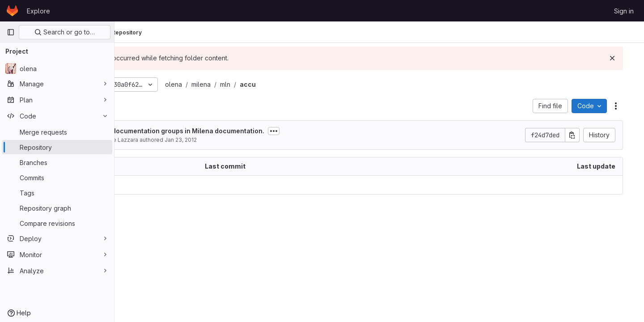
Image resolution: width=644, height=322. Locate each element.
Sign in (624, 11)
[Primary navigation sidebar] (11, 32)
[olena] (57, 68)
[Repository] (57, 147)
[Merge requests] (57, 132)
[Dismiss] (623, 58)
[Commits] (57, 178)
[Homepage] (12, 11)
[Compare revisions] (57, 223)
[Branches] (57, 162)
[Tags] (57, 193)
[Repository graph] (57, 208)
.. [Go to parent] (134, 185)
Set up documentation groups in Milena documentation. (238, 131)
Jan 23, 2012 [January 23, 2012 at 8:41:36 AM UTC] (241, 140)
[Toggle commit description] (334, 131)
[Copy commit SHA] (583, 135)
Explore (38, 11)
